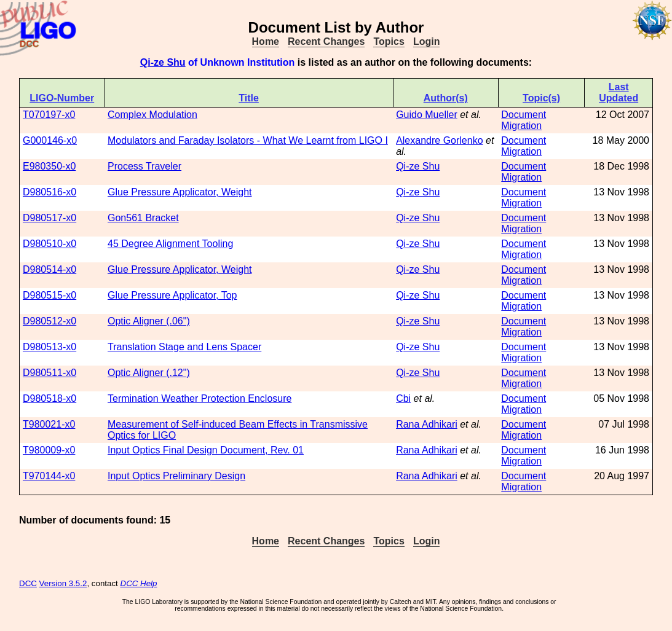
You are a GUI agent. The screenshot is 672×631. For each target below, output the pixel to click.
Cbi (403, 398)
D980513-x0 (49, 347)
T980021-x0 (49, 424)
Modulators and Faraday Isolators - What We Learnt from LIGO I (248, 140)
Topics (389, 41)
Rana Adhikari (427, 424)
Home (266, 41)
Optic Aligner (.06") (149, 321)
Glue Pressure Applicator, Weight (180, 192)
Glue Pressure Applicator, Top (172, 295)
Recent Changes (326, 41)
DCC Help (139, 583)
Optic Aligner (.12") (149, 373)
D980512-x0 (49, 321)
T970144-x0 (49, 476)
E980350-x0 (49, 166)
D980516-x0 (49, 192)
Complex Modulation (152, 115)
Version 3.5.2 (63, 583)
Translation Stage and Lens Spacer (184, 347)
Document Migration (524, 120)
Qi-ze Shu (163, 62)
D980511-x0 (49, 373)
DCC (28, 583)
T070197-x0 (49, 115)
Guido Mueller (427, 115)
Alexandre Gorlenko (439, 140)
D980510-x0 (49, 244)
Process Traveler (144, 166)
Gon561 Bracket (143, 218)
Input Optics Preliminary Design (176, 476)
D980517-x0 (49, 218)
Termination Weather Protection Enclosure (200, 398)
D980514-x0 (49, 269)
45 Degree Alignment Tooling (170, 244)
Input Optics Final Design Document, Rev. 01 (206, 450)
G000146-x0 (50, 140)
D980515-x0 (49, 295)
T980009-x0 (49, 450)
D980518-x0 (49, 398)
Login (427, 41)
